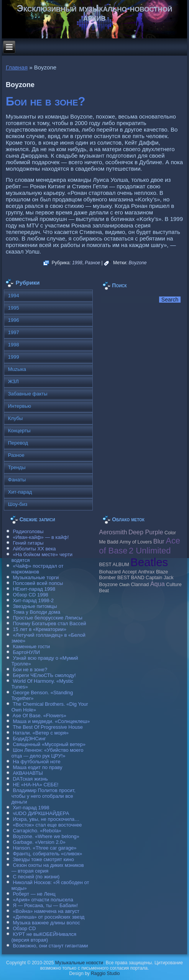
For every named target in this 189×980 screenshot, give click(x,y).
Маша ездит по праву (37, 767)
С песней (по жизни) (36, 877)
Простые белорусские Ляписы (47, 618)
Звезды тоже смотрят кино (43, 859)
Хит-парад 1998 (31, 808)
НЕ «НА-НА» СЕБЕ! (35, 785)
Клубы (16, 418)
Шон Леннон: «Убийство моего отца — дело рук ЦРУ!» (48, 753)
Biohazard (110, 572)
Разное (92, 263)
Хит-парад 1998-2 (33, 600)
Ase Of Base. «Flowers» (39, 716)
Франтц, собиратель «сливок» (47, 854)
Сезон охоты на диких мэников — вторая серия (48, 868)
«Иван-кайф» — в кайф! (41, 537)
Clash (124, 585)
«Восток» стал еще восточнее (47, 825)
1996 (14, 320)
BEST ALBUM (114, 565)
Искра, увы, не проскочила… (46, 819)
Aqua (158, 584)
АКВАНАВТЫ (28, 773)
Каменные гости (31, 646)
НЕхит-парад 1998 (34, 589)
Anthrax (146, 572)
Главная (17, 67)
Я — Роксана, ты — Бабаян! (45, 905)
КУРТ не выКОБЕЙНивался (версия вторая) (44, 937)
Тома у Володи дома (36, 612)
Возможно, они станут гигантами (50, 946)
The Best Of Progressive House (48, 727)
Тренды (17, 467)
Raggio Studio (105, 973)
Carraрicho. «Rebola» (37, 831)
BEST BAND (131, 578)
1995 (14, 308)
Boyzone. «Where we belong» (46, 836)
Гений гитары (28, 543)
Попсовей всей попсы (38, 583)
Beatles (149, 562)
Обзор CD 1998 (30, 595)
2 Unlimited (150, 551)
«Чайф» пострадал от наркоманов (38, 569)
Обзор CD (24, 928)
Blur (159, 541)
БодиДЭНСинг (29, 739)
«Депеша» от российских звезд (48, 917)
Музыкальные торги (36, 577)
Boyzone (138, 263)
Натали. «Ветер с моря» (41, 733)
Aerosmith (113, 532)
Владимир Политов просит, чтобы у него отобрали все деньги (44, 796)
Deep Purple (146, 532)
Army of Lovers (136, 542)
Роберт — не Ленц (34, 894)
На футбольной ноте (36, 762)
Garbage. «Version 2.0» (39, 842)
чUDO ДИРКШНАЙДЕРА (41, 813)
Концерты (19, 431)
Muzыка (17, 369)
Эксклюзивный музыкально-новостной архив (94, 13)
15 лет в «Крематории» (39, 629)
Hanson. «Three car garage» (44, 848)
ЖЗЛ (13, 381)
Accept (129, 572)
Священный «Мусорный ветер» (49, 744)
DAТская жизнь (30, 779)
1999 (14, 357)
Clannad (140, 585)
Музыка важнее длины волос (46, 923)
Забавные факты (28, 394)
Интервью (20, 406)
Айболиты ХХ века (34, 549)
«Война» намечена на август (46, 911)
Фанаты (17, 480)
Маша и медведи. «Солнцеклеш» (51, 721)
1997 (14, 332)
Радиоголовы (28, 531)
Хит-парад (20, 492)
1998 (77, 263)
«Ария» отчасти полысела (43, 900)
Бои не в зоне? (46, 101)
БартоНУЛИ (26, 652)
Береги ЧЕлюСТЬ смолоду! (44, 675)
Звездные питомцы (35, 606)
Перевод (18, 443)
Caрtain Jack (159, 578)
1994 (14, 296)
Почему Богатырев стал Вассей (49, 623)
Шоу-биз (18, 504)
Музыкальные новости (79, 963)
